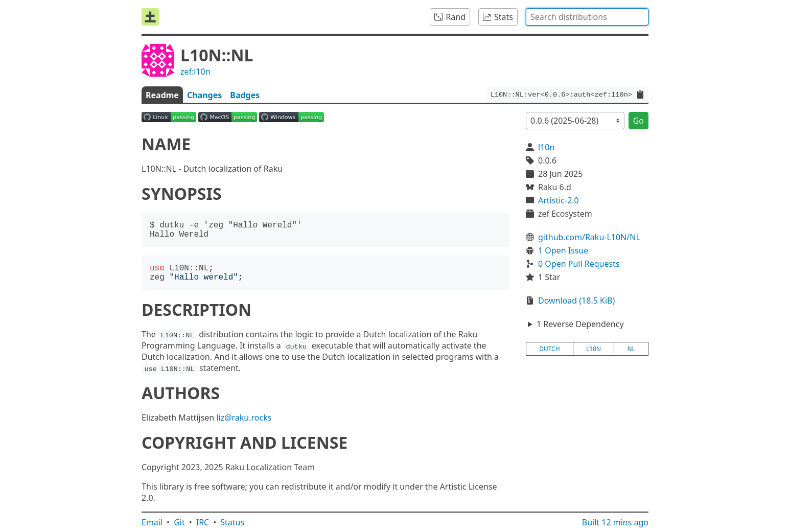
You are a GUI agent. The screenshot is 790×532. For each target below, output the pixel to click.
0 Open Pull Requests (579, 264)
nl (631, 349)
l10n (546, 147)
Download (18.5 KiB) (576, 300)
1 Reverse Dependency (580, 324)
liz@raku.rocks (244, 418)
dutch (549, 349)
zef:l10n (195, 72)
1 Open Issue (563, 250)
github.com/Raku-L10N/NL (589, 237)
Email (152, 522)
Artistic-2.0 (559, 200)
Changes (204, 95)
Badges (245, 95)
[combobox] (587, 17)
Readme (162, 95)
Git (179, 522)
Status (232, 522)
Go (638, 121)
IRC (203, 522)
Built (615, 522)
